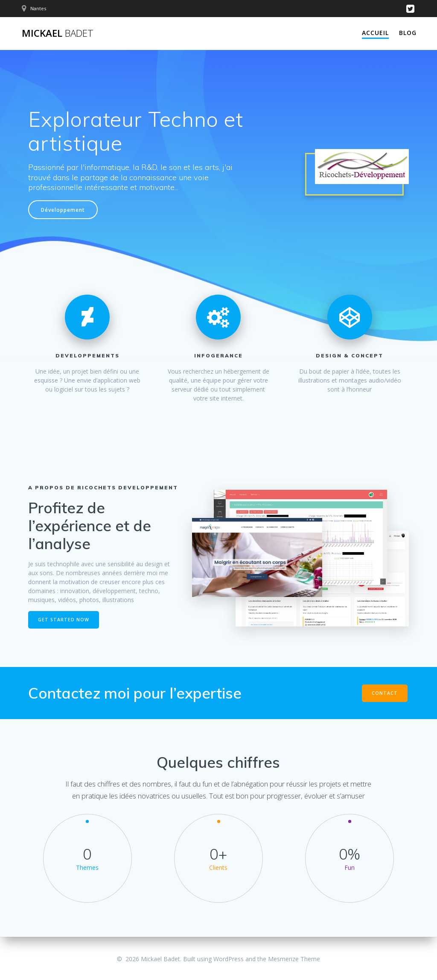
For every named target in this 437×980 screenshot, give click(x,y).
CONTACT (385, 693)
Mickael (58, 33)
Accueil (375, 33)
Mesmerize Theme (294, 959)
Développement (63, 210)
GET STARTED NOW (64, 620)
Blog (408, 33)
